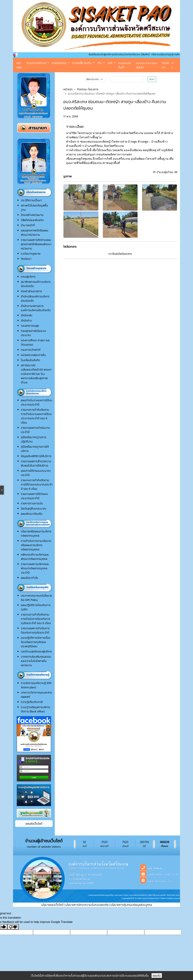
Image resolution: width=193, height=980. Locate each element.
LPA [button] (110, 63)
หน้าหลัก (19, 65)
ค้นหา (152, 79)
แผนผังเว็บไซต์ (34, 824)
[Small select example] (95, 79)
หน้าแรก (68, 89)
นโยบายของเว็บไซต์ (52, 905)
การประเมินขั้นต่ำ (125, 65)
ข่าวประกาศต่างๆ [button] (37, 63)
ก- (173, 68)
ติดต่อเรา (165, 65)
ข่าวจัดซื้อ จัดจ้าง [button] (82, 63)
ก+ (173, 63)
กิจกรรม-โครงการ (88, 89)
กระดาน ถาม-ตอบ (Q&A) (146, 65)
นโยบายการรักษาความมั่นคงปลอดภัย (87, 905)
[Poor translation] (13, 927)
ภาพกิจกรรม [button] (60, 63)
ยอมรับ (157, 976)
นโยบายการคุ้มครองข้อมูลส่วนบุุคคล (131, 905)
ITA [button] (100, 63)
